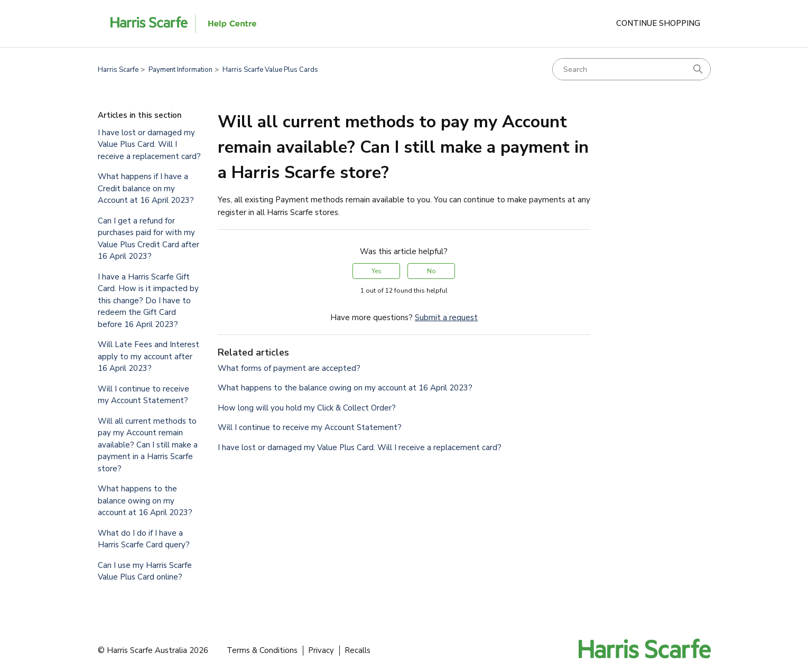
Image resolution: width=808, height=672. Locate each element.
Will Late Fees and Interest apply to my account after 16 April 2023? (148, 356)
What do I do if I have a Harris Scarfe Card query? (144, 539)
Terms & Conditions (262, 650)
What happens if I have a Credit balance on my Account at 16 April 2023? (146, 188)
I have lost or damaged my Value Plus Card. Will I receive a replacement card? (149, 144)
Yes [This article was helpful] (377, 271)
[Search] (631, 69)
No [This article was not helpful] (431, 271)
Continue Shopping (658, 23)
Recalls (357, 650)
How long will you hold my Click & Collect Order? (307, 408)
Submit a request (446, 318)
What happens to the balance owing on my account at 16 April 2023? (145, 501)
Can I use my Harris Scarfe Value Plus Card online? (145, 571)
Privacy (321, 650)
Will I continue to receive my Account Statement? (143, 395)
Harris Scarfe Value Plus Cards (270, 70)
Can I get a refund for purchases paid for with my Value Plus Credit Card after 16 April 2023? (148, 239)
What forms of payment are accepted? (289, 368)
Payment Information (180, 70)
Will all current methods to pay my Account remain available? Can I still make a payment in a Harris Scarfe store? (148, 445)
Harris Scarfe (118, 70)
